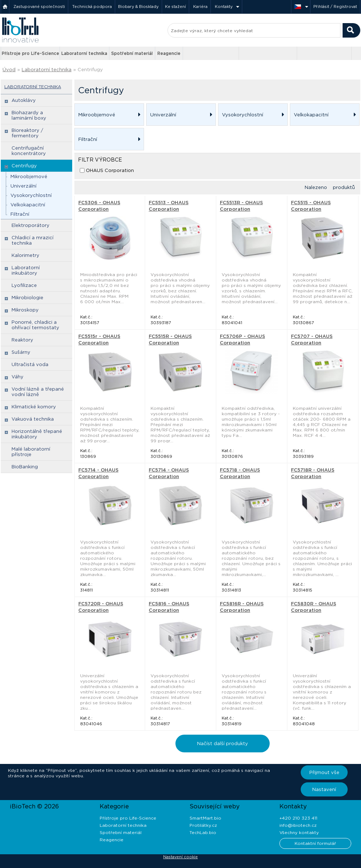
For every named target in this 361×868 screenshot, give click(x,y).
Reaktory (22, 340)
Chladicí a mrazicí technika (32, 240)
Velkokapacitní (28, 205)
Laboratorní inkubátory (26, 270)
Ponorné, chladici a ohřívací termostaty (35, 325)
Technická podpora (92, 7)
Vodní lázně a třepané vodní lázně (38, 392)
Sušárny (21, 352)
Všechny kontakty (299, 832)
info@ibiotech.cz (298, 825)
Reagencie (169, 53)
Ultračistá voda (30, 364)
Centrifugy (90, 70)
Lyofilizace (24, 285)
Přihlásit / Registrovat (335, 7)
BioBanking (25, 467)
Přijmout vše (324, 772)
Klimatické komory (34, 407)
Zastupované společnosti (39, 7)
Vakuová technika (33, 419)
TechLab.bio (203, 832)
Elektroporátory (31, 225)
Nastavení (324, 789)
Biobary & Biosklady (138, 7)
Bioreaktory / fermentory (27, 133)
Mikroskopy (25, 310)
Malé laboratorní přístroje (31, 452)
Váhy (18, 377)
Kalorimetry (25, 255)
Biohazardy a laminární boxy (29, 115)
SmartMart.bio (205, 818)
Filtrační (20, 214)
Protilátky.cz (203, 825)
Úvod (9, 70)
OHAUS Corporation (110, 170)
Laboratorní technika (84, 53)
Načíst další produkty (223, 744)
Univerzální (23, 186)
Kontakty (224, 7)
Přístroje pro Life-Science (31, 53)
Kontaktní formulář (315, 843)
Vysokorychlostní (31, 195)
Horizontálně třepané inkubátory (37, 434)
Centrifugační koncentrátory (29, 151)
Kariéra (200, 7)
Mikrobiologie (27, 298)
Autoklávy (24, 100)
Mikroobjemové (29, 177)
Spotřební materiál (132, 53)
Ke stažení (175, 7)
